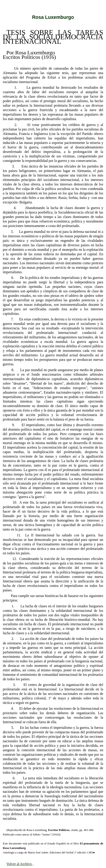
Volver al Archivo (20, 864)
